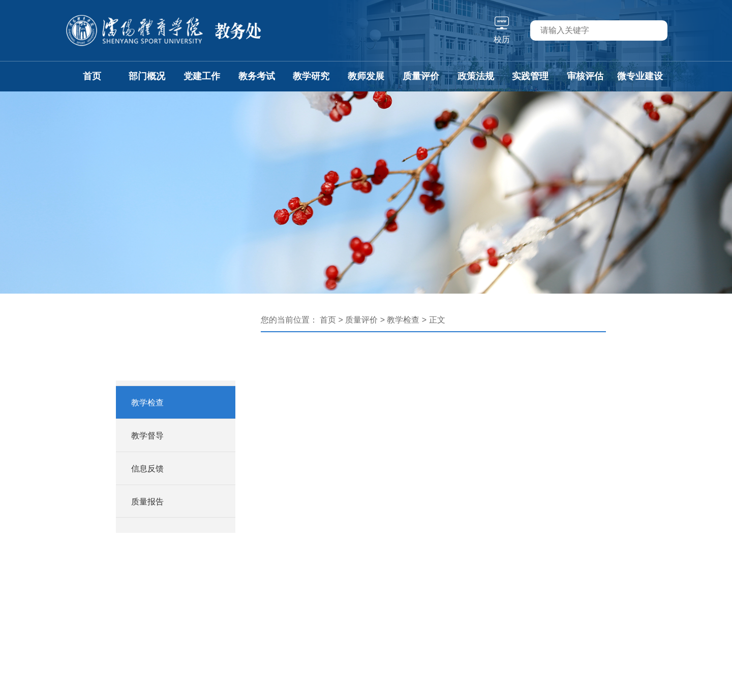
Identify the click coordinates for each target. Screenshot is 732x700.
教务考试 (257, 76)
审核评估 (585, 76)
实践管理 (530, 76)
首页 (92, 76)
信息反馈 (147, 469)
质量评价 (421, 76)
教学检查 (147, 403)
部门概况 (147, 76)
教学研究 (311, 76)
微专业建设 (640, 76)
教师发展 (366, 76)
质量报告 (147, 502)
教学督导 (147, 436)
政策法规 (476, 76)
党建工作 (202, 76)
